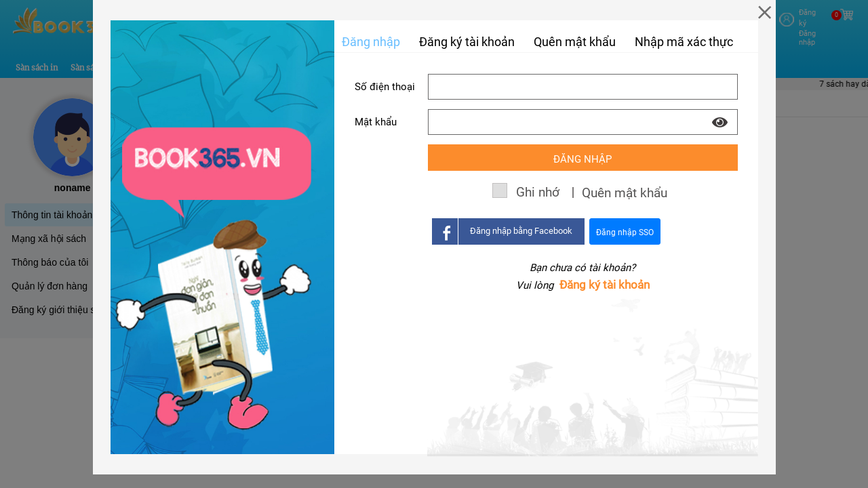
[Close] (765, 12)
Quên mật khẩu (575, 42)
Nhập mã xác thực (684, 42)
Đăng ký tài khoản (605, 285)
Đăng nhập (371, 42)
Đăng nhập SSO (625, 232)
